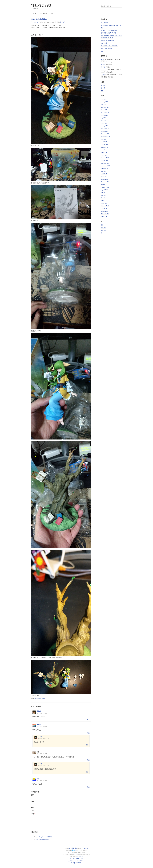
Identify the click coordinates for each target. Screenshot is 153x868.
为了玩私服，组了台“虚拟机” (109, 46)
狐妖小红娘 (38, 698)
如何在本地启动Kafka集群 (109, 33)
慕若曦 (39, 711)
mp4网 (103, 60)
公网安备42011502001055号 (76, 861)
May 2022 (103, 121)
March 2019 (104, 155)
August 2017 (104, 190)
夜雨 (38, 779)
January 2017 (104, 209)
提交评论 (35, 832)
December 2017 (105, 182)
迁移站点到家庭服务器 (108, 41)
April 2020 (104, 142)
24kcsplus (103, 70)
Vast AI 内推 (104, 23)
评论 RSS (103, 230)
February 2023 (105, 113)
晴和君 (39, 725)
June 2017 (103, 195)
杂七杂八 (62, 22)
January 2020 (104, 145)
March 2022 (104, 123)
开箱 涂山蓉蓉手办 (39, 19)
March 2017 (104, 203)
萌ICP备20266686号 (76, 863)
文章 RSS (103, 228)
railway (81, 857)
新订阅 (103, 65)
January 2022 (104, 126)
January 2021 (104, 131)
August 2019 (104, 147)
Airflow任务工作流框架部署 (109, 30)
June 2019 (103, 150)
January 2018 (104, 179)
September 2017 (105, 187)
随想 (102, 91)
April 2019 (104, 152)
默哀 (102, 51)
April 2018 (104, 174)
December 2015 (105, 214)
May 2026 (103, 99)
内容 (32, 814)
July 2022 (103, 118)
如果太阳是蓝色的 (106, 48)
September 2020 (105, 137)
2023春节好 (104, 43)
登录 (102, 225)
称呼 (32, 795)
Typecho (103, 233)
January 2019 (104, 161)
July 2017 (103, 192)
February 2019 (105, 158)
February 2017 (105, 206)
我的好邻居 (43, 14)
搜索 (120, 6)
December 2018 (105, 163)
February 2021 (105, 129)
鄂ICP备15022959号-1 (76, 859)
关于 (52, 14)
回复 (88, 719)
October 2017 (104, 184)
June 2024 (103, 105)
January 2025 (104, 102)
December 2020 (105, 134)
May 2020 (103, 139)
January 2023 (104, 115)
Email (33, 801)
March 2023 (104, 110)
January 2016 (104, 211)
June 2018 (103, 171)
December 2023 (105, 107)
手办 (43, 698)
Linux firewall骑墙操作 (42, 839)
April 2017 (104, 200)
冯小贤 (36, 22)
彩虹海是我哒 (41, 5)
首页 (34, 14)
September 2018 (105, 166)
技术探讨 (103, 88)
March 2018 (104, 177)
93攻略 (103, 75)
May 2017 (103, 198)
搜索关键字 (101, 5)
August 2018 (104, 169)
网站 (32, 808)
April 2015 (104, 216)
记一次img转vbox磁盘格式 (44, 837)
